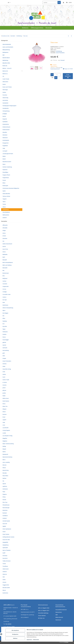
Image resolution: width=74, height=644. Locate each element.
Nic (3, 481)
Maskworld (5, 454)
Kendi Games (6, 401)
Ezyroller (5, 326)
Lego (4, 148)
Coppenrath (6, 286)
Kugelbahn (5, 146)
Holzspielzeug (6, 111)
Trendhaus (5, 566)
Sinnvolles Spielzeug (43, 613)
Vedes (4, 580)
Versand (62, 60)
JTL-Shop (66, 642)
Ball (4, 55)
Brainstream (6, 273)
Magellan (5, 438)
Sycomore (5, 558)
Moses (4, 468)
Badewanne (5, 52)
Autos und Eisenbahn (8, 47)
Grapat (4, 358)
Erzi (4, 324)
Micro (4, 460)
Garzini (4, 345)
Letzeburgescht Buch (8, 154)
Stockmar (5, 556)
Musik (4, 159)
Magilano (5, 441)
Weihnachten (6, 215)
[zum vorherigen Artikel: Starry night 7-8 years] (71, 36)
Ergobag (5, 321)
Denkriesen (5, 305)
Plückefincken (6, 505)
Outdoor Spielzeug (7, 167)
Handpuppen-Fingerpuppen (9, 106)
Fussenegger (6, 340)
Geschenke (5, 100)
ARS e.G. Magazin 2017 (44, 610)
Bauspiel (5, 260)
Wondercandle (6, 588)
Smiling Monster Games (8, 537)
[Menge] (57, 75)
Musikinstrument (7, 162)
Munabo (5, 473)
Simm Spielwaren (7, 529)
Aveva (4, 252)
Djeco (4, 310)
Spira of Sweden (7, 550)
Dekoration (5, 82)
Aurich (4, 246)
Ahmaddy (5, 228)
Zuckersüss (5, 593)
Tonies (4, 204)
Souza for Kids (6, 540)
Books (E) (5, 66)
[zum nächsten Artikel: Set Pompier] (68, 36)
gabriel (4, 342)
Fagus (4, 329)
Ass (3, 241)
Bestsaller (5, 268)
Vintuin (4, 582)
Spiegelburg (6, 545)
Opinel (4, 484)
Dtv (3, 316)
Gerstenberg (6, 350)
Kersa (4, 404)
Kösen (4, 412)
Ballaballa (5, 254)
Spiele (4, 191)
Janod (4, 388)
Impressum (58, 620)
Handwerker (6, 108)
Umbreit (5, 572)
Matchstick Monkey (7, 457)
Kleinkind (5, 135)
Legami (4, 420)
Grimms (5, 364)
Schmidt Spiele (6, 521)
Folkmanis (5, 332)
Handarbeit (5, 103)
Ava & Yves (5, 249)
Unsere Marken (42, 616)
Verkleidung (59, 51)
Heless (4, 374)
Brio (4, 276)
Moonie (4, 465)
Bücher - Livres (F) (7, 68)
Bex (4, 270)
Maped (4, 449)
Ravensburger (6, 508)
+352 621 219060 (11, 627)
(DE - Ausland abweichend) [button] (57, 68)
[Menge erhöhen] (56, 78)
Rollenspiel (5, 186)
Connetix (5, 284)
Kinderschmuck (6, 127)
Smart (4, 532)
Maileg (4, 446)
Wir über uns (41, 618)
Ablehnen (16, 638)
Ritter (4, 183)
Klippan (4, 409)
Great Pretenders (7, 361)
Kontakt (49, 28)
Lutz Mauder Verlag (7, 436)
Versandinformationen (61, 610)
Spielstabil (5, 548)
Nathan (4, 478)
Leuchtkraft (5, 428)
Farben (4, 92)
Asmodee (5, 238)
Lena (4, 425)
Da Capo (5, 300)
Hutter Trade (6, 380)
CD (3, 76)
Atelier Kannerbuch (7, 244)
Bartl (4, 257)
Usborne (5, 574)
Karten (4, 116)
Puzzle (4, 180)
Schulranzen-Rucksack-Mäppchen (11, 188)
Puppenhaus (6, 178)
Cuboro (4, 297)
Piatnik (4, 500)
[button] (63, 2)
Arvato (4, 236)
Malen (4, 156)
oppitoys (5, 486)
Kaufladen (5, 122)
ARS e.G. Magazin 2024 (44, 608)
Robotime (5, 510)
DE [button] (9, 2)
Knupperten (6, 143)
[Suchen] (50, 2)
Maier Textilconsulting (8, 444)
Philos (4, 497)
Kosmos (5, 414)
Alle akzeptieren (16, 630)
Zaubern (5, 218)
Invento (5, 385)
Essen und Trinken (7, 87)
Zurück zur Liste (6, 36)
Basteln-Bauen (6, 58)
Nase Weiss (5, 476)
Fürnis (4, 337)
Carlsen (4, 281)
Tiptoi (4, 202)
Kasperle (5, 119)
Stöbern (25, 28)
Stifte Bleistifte (6, 194)
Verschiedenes (6, 212)
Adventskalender (7, 44)
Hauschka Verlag (7, 369)
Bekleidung (5, 60)
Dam (4, 302)
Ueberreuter (6, 569)
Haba (4, 366)
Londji (4, 433)
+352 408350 (8, 624)
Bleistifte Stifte (6, 63)
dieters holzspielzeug (8, 308)
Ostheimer (5, 489)
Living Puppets (6, 430)
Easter (4, 84)
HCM (4, 372)
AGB (57, 615)
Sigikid (4, 526)
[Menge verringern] (52, 75)
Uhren (4, 207)
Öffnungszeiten (37, 28)
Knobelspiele (6, 140)
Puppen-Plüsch (6, 175)
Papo (4, 492)
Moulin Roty (6, 470)
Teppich (5, 199)
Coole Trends (6, 79)
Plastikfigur (5, 172)
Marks (4, 452)
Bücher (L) (5, 74)
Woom (4, 590)
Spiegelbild (5, 542)
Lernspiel (5, 151)
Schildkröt (5, 516)
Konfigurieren (16, 634)
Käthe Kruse (6, 398)
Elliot (4, 318)
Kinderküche (6, 124)
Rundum (5, 513)
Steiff (4, 553)
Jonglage (5, 114)
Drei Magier (5, 313)
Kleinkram (5, 138)
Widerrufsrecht (59, 617)
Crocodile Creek (7, 294)
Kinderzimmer (6, 130)
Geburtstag (5, 98)
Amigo (4, 230)
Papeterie (5, 170)
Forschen (5, 95)
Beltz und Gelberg (7, 265)
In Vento (5, 382)
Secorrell (5, 524)
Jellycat (4, 390)
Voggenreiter (6, 585)
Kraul (4, 417)
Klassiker (5, 132)
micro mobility (6, 462)
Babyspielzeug (6, 50)
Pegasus (5, 494)
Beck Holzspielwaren (8, 262)
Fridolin (4, 334)
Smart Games (6, 534)
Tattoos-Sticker (6, 196)
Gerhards (5, 348)
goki (4, 353)
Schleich (5, 518)
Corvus (4, 289)
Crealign (5, 292)
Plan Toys (5, 502)
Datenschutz (59, 612)
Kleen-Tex (5, 406)
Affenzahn (5, 225)
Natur (4, 164)
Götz (4, 356)
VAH (4, 577)
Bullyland (5, 278)
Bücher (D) (5, 71)
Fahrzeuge (5, 90)
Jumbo (4, 393)
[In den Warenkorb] (27, 41)
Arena (4, 233)
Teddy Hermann (7, 561)
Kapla (4, 396)
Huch (4, 377)
